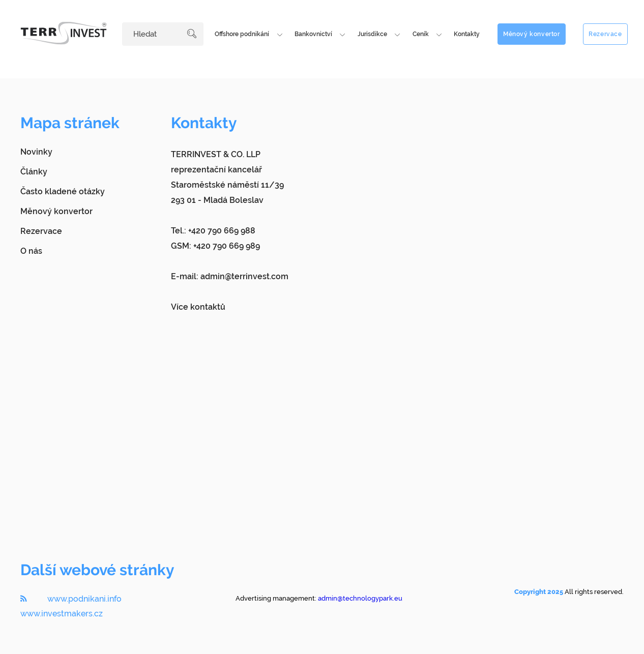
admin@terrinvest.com (244, 276)
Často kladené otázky (63, 191)
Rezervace (605, 34)
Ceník (421, 34)
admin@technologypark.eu (360, 598)
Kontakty (467, 34)
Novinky (36, 152)
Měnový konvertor (532, 34)
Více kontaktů (198, 307)
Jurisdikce (372, 34)
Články (34, 172)
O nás (31, 251)
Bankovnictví (313, 34)
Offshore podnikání (242, 34)
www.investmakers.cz (62, 614)
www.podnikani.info (84, 599)
